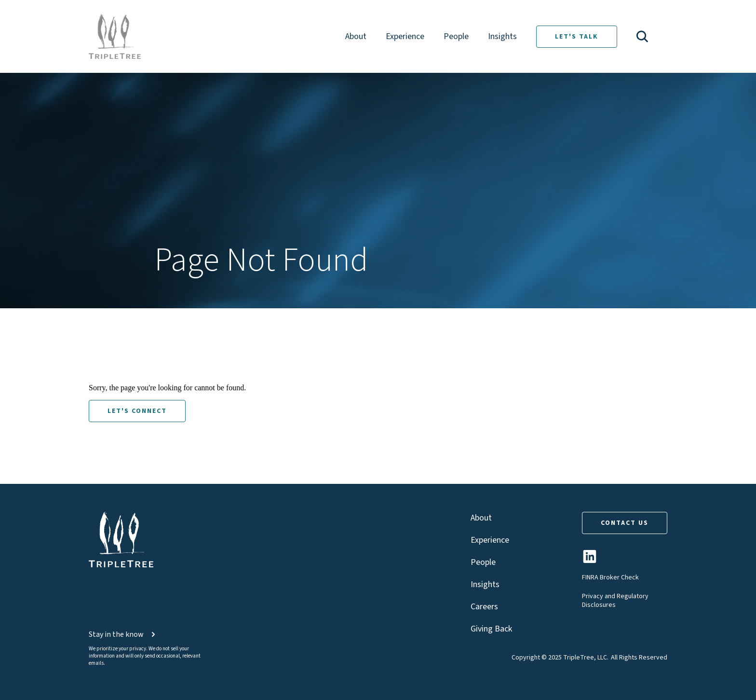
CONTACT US (625, 523)
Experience (405, 36)
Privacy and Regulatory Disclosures (615, 601)
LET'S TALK (577, 37)
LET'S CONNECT (137, 411)
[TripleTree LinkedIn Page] (590, 560)
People (456, 36)
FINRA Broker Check (610, 577)
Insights (502, 36)
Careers (484, 607)
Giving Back (491, 629)
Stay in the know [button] (123, 634)
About (356, 36)
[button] (642, 36)
